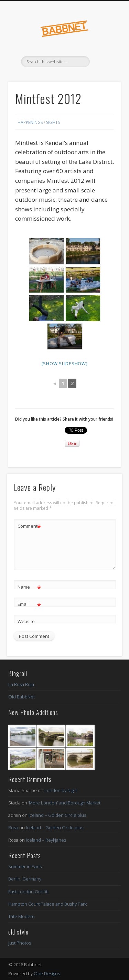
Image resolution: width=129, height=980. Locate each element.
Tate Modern (21, 916)
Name (29, 587)
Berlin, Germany (25, 879)
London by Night (61, 790)
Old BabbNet (21, 697)
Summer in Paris (25, 866)
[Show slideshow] (65, 363)
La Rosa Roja (21, 684)
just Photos (20, 943)
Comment (29, 526)
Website (26, 621)
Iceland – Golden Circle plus (57, 815)
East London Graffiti (28, 892)
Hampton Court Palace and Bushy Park (47, 904)
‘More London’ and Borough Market (64, 803)
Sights (53, 122)
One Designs (47, 973)
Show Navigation (104, 62)
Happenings (30, 122)
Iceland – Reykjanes (46, 840)
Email (29, 604)
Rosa (13, 828)
